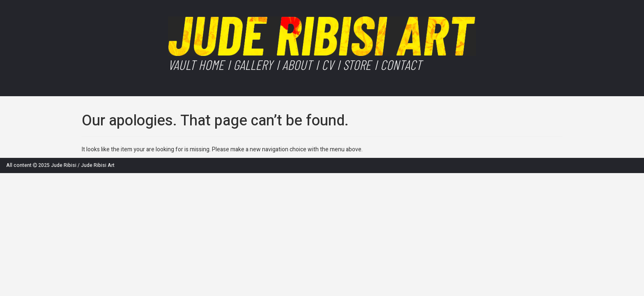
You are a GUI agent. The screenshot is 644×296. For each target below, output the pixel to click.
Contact (401, 65)
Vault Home (196, 65)
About (297, 65)
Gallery (253, 65)
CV (328, 65)
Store (357, 65)
